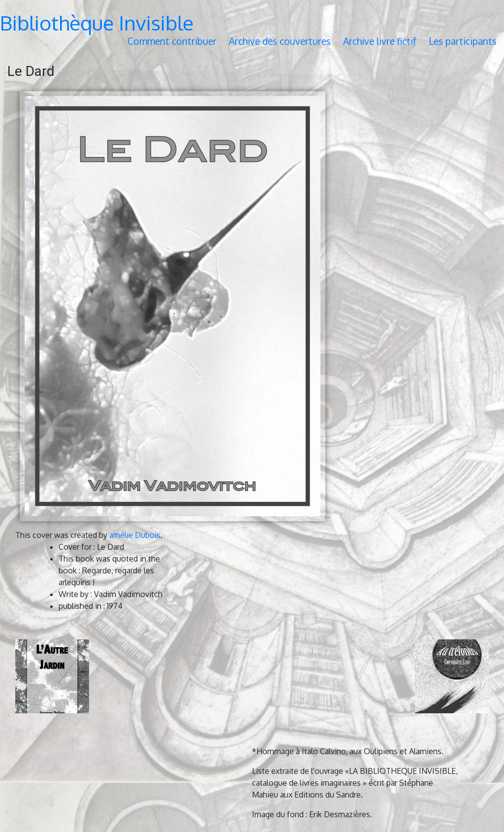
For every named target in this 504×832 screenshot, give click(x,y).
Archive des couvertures (280, 41)
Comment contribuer (172, 41)
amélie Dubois (135, 535)
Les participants (463, 41)
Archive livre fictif (380, 41)
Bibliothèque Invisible (97, 23)
